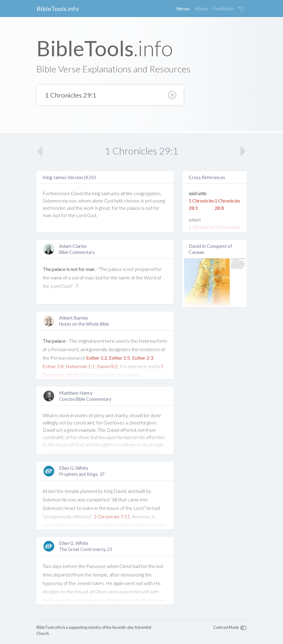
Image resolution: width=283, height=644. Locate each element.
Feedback (223, 8)
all (123, 193)
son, (73, 201)
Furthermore (56, 193)
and (46, 208)
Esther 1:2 (97, 358)
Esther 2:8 (53, 366)
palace (134, 208)
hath (119, 201)
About (201, 8)
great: (105, 208)
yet (148, 201)
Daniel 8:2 (107, 366)
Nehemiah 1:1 (80, 366)
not (149, 208)
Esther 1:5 (119, 358)
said (105, 193)
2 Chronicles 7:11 (112, 516)
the (88, 193)
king (96, 193)
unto (115, 193)
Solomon (52, 201)
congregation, (147, 193)
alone (98, 201)
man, (47, 215)
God (109, 201)
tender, (59, 208)
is (142, 201)
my (65, 201)
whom (85, 201)
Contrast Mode (226, 627)
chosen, (132, 201)
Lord (81, 215)
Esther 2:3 (143, 358)
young (159, 201)
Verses (183, 8)
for (115, 208)
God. (92, 215)
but (57, 215)
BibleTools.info (58, 9)
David (77, 193)
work (89, 208)
